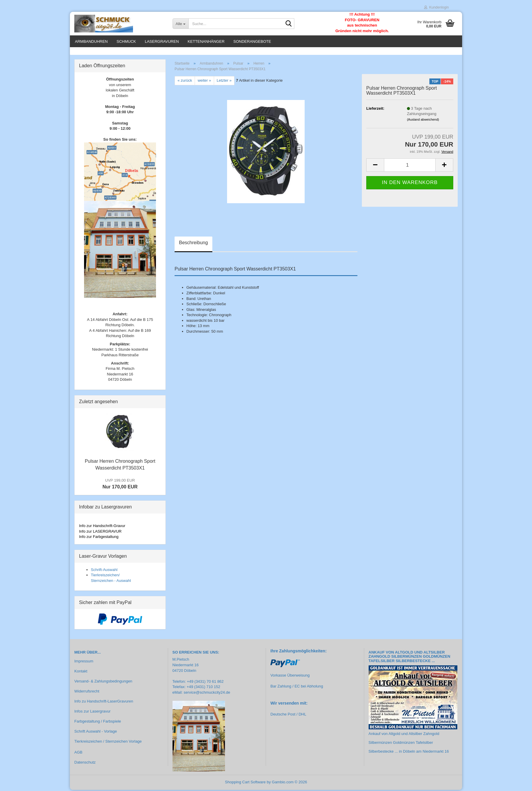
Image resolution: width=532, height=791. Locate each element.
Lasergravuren (162, 41)
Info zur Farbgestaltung (99, 538)
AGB (78, 753)
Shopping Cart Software (245, 783)
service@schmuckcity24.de (207, 694)
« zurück (185, 82)
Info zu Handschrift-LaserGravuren (104, 702)
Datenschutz (85, 763)
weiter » (204, 82)
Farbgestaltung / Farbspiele (98, 722)
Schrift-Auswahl (104, 571)
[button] (375, 166)
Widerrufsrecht (87, 692)
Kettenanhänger (206, 41)
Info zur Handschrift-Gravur (102, 527)
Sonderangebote (252, 41)
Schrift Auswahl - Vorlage (96, 732)
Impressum (84, 662)
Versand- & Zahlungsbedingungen (103, 682)
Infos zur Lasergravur (92, 712)
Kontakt (81, 672)
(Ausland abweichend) (423, 121)
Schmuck (126, 41)
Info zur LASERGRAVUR (100, 532)
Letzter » (224, 82)
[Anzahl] (410, 166)
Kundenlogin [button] (436, 7)
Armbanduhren (91, 41)
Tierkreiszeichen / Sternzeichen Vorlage (108, 742)
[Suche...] (180, 24)
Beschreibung (193, 244)
